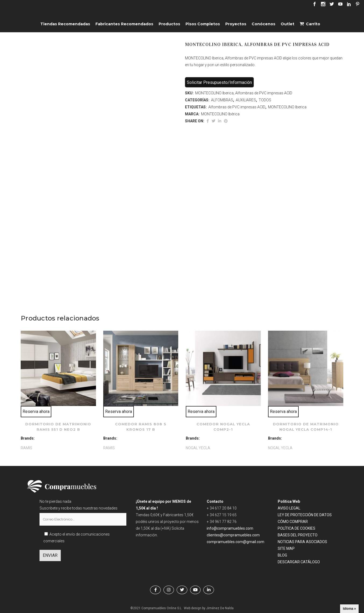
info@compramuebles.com (230, 528)
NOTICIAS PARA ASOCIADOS (302, 542)
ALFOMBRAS (222, 100)
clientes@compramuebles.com (234, 535)
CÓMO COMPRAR (293, 522)
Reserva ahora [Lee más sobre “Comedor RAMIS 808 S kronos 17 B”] (119, 411)
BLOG (282, 555)
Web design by (195, 608)
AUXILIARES (246, 100)
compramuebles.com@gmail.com (235, 542)
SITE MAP (286, 548)
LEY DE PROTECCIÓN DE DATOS (305, 515)
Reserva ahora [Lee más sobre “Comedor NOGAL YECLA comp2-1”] (201, 411)
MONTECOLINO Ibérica (220, 114)
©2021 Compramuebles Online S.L (156, 608)
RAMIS (26, 448)
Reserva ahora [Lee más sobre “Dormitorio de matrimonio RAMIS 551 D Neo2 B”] (36, 411)
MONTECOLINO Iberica (287, 107)
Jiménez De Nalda (220, 608)
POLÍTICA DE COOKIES (297, 528)
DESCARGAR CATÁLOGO (299, 562)
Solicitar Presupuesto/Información (219, 82)
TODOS (265, 100)
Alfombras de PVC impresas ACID (237, 107)
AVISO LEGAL (289, 508)
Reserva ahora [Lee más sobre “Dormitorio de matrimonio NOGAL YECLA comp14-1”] (283, 411)
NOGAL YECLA (198, 448)
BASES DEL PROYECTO (298, 535)
